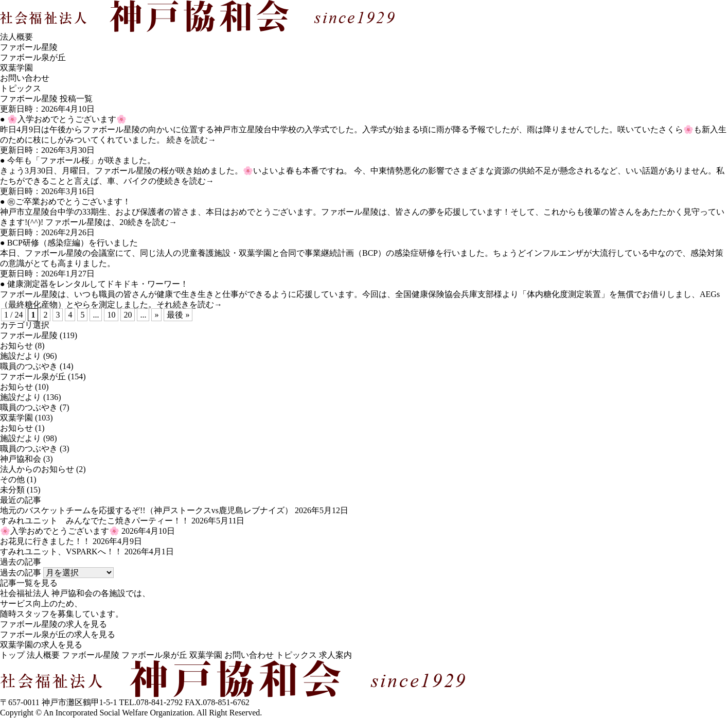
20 (128, 315)
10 (111, 315)
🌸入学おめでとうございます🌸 (60, 531)
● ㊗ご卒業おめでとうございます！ (65, 202)
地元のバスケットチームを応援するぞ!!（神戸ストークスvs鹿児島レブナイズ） (146, 510)
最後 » (178, 315)
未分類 (12, 490)
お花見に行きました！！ (45, 541)
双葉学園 (16, 68)
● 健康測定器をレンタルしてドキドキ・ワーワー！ (94, 284)
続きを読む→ (191, 140)
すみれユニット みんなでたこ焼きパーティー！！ (95, 521)
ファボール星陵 (29, 47)
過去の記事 (21, 573)
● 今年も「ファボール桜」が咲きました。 (78, 160)
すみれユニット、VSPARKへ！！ (61, 551)
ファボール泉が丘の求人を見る (58, 634)
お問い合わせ (25, 78)
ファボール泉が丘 (33, 57)
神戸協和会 (21, 459)
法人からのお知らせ (37, 469)
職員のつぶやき (29, 366)
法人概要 (16, 37)
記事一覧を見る (29, 583)
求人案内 (335, 655)
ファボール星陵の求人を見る (54, 624)
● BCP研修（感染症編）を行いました (69, 243)
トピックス (296, 655)
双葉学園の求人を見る (41, 645)
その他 (12, 479)
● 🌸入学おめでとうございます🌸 (63, 119)
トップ (12, 655)
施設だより (21, 356)
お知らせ (16, 346)
